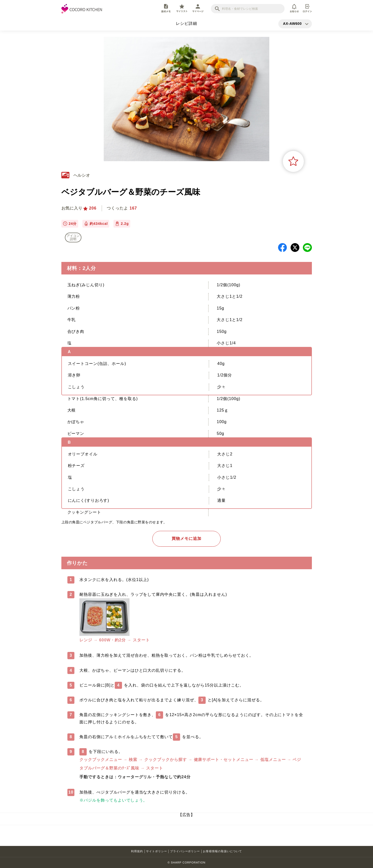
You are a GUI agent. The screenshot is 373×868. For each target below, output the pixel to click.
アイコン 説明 (73, 237)
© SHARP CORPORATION (186, 862)
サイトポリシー (157, 851)
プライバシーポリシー (185, 851)
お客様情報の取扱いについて (222, 851)
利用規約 (137, 851)
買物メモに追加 (186, 539)
